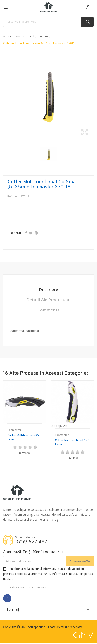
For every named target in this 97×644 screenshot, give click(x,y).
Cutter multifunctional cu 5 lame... (72, 442)
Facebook (7, 598)
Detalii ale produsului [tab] (48, 300)
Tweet (31, 233)
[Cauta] (48, 22)
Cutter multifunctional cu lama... (24, 437)
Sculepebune (37, 627)
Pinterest (36, 233)
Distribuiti (26, 233)
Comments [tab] (48, 310)
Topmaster (14, 430)
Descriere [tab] (48, 290)
